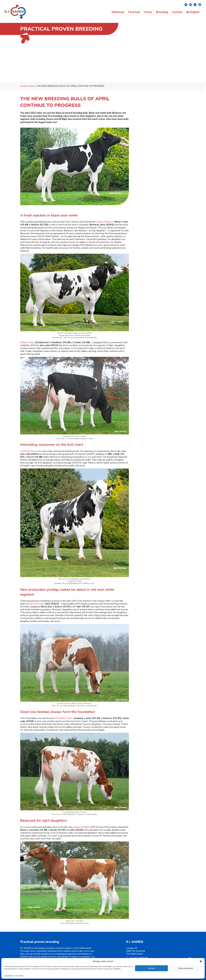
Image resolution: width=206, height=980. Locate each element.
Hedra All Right (81, 827)
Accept (151, 968)
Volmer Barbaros (105, 222)
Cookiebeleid (8, 975)
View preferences (186, 968)
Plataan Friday (27, 342)
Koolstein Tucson (64, 718)
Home (23, 86)
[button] (201, 961)
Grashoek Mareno (29, 451)
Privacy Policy (19, 975)
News (31, 86)
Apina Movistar (37, 604)
